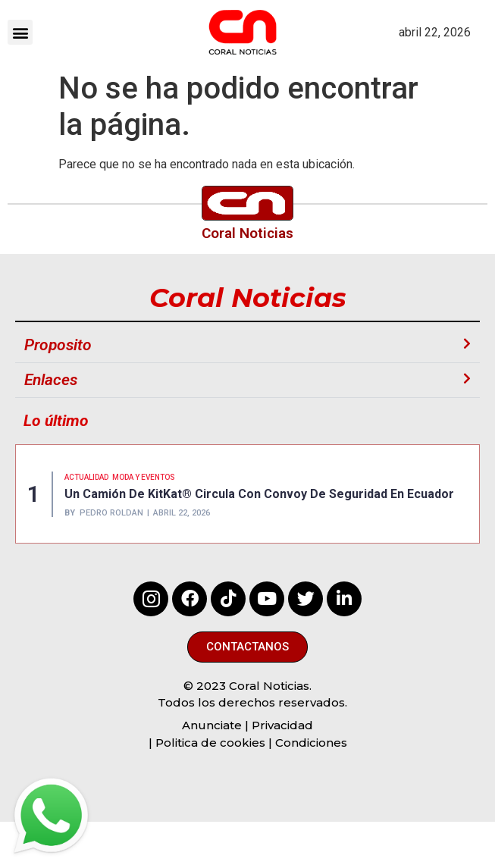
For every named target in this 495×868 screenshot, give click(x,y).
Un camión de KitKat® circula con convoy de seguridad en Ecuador (259, 494)
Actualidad (86, 477)
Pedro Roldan (111, 513)
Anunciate (212, 725)
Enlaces (51, 380)
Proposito (58, 345)
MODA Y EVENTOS (144, 477)
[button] (20, 32)
